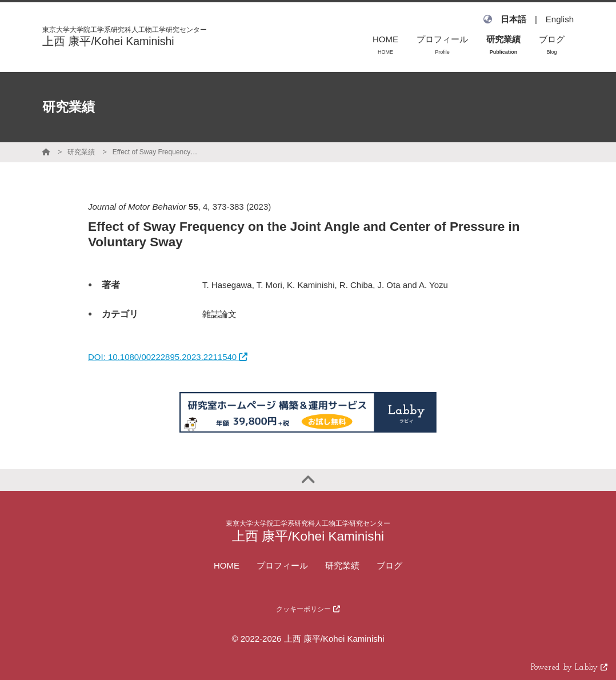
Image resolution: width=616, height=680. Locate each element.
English (560, 19)
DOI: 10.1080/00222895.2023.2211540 (168, 357)
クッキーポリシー (308, 609)
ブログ (389, 565)
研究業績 (81, 152)
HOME (227, 565)
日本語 (513, 19)
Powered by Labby (569, 668)
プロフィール (282, 565)
